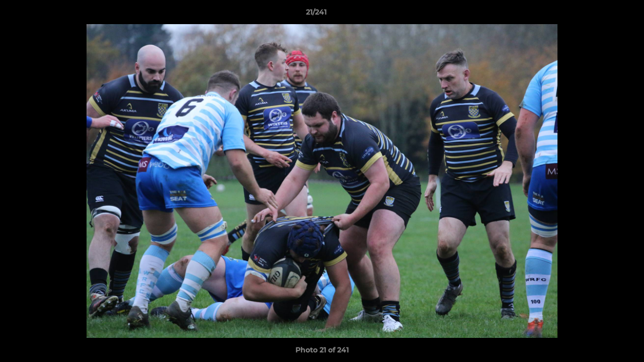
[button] (602, 15)
